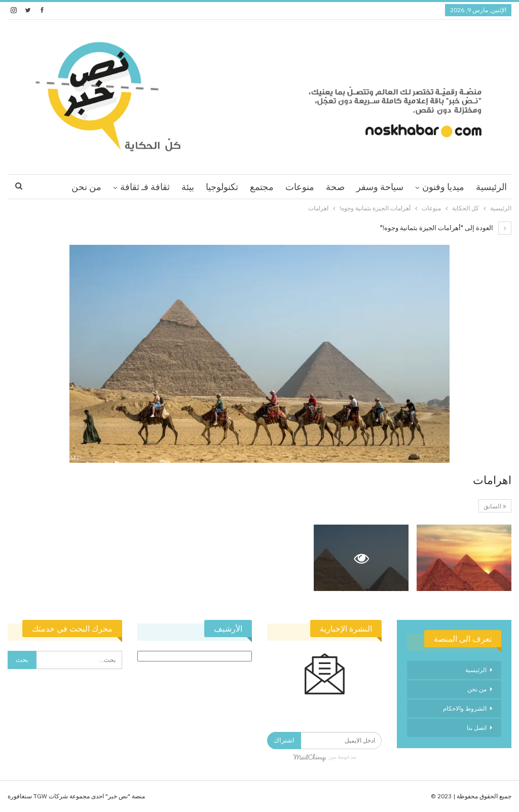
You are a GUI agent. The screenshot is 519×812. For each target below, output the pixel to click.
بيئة (188, 187)
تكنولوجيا (222, 187)
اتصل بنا (477, 728)
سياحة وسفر (380, 187)
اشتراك (284, 740)
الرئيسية (491, 187)
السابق (495, 506)
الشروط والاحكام (465, 708)
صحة (335, 187)
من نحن (86, 187)
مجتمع (262, 187)
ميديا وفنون (443, 187)
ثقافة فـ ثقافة (145, 187)
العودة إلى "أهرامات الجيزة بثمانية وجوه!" (446, 228)
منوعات (300, 187)
